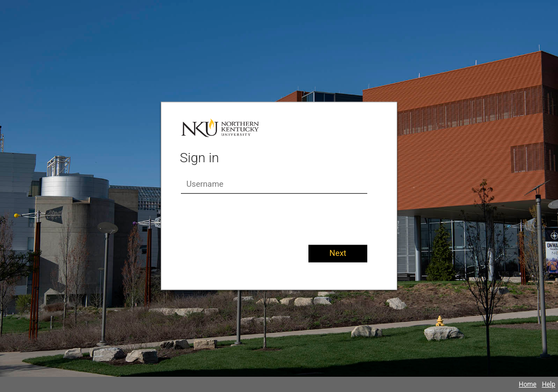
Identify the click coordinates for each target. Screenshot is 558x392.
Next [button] (338, 253)
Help (548, 384)
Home (527, 384)
